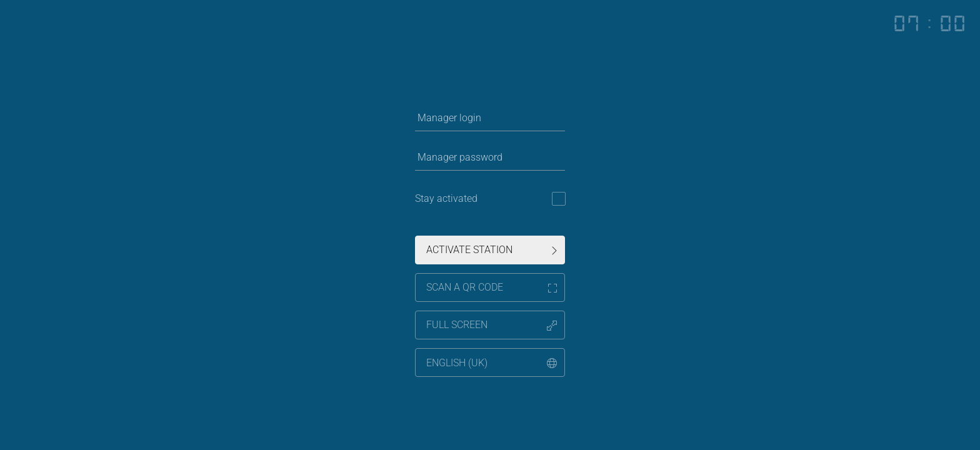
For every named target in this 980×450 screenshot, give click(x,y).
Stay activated (446, 198)
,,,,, (492, 363)
